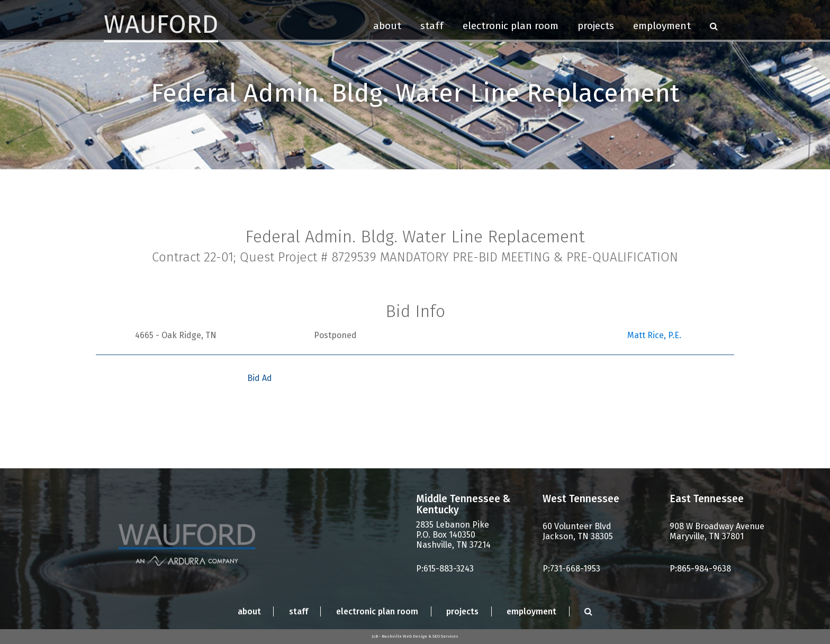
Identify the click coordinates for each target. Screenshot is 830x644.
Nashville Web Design (404, 636)
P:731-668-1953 (571, 569)
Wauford (161, 24)
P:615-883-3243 (445, 569)
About (387, 26)
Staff (432, 26)
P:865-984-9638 (700, 569)
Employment (662, 26)
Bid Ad (260, 378)
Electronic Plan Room (511, 26)
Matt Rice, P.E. (654, 335)
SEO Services (445, 636)
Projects (596, 26)
